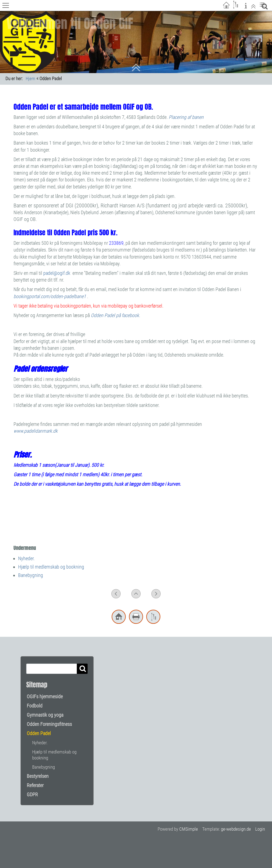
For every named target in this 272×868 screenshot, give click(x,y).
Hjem (30, 79)
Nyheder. (26, 558)
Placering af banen (186, 117)
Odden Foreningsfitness (49, 724)
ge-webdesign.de (236, 829)
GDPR (32, 794)
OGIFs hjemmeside (45, 696)
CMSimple (189, 829)
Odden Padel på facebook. (115, 315)
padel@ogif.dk (57, 273)
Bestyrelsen (38, 776)
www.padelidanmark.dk (36, 431)
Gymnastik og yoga (45, 715)
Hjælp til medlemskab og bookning (51, 567)
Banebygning (31, 575)
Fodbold (35, 706)
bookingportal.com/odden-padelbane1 (50, 296)
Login (260, 829)
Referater (35, 785)
